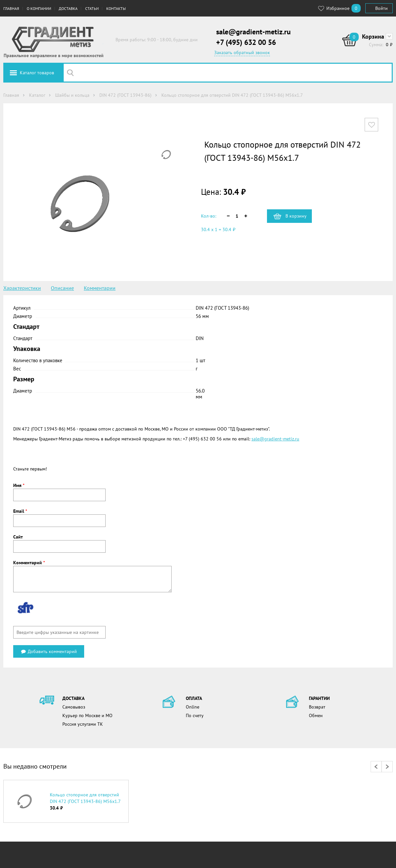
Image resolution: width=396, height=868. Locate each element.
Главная (11, 8)
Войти (381, 8)
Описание (62, 288)
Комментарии (100, 288)
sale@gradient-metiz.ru (253, 32)
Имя (19, 485)
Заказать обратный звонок (242, 52)
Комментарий (29, 563)
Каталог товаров (37, 73)
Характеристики (22, 288)
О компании (39, 8)
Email (20, 511)
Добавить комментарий (49, 651)
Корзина (373, 36)
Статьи (92, 8)
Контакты (116, 8)
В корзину (296, 216)
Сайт (18, 537)
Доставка (68, 8)
